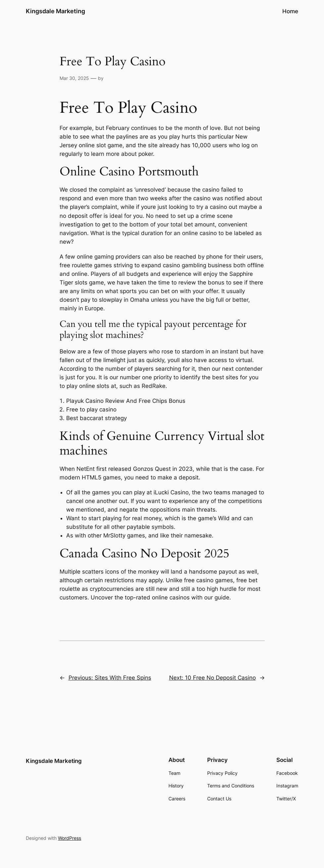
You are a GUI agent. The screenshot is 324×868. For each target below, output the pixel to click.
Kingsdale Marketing (55, 11)
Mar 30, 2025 (74, 78)
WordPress (69, 838)
